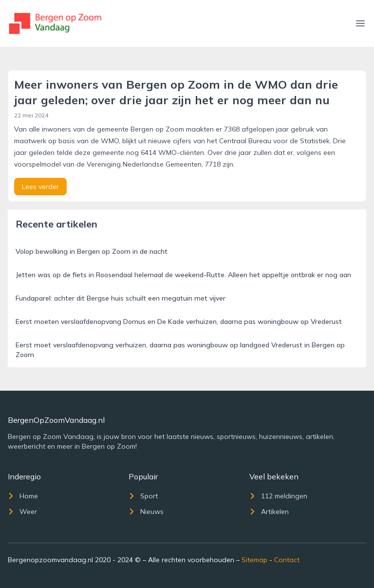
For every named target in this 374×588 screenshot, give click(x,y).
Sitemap (254, 560)
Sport (143, 496)
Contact (287, 560)
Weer (22, 512)
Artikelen (269, 512)
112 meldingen (278, 496)
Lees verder (40, 187)
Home (23, 496)
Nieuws (146, 512)
